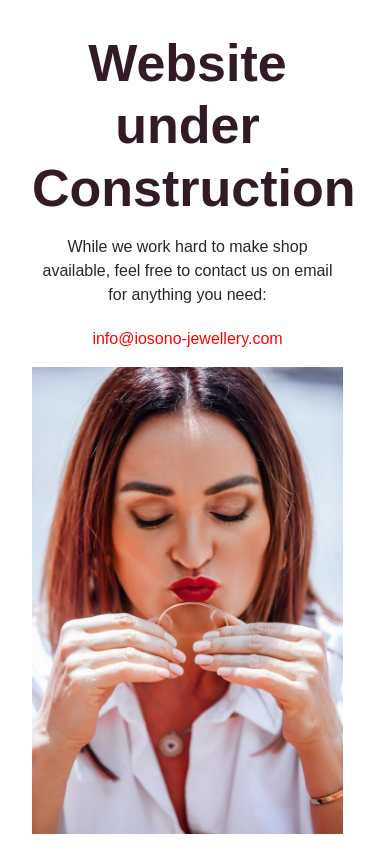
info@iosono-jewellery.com (187, 338)
